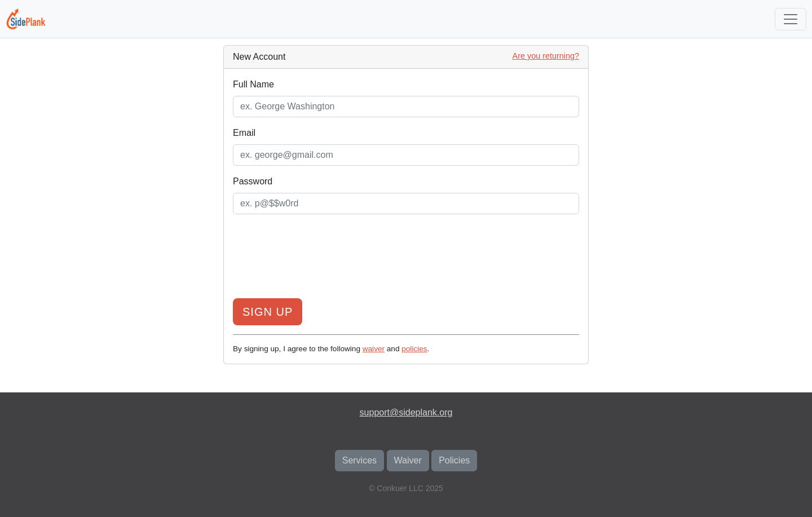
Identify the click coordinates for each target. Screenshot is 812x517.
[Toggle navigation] (791, 19)
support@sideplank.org (406, 412)
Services (359, 460)
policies (414, 349)
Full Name (253, 84)
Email (244, 133)
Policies (454, 460)
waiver (374, 349)
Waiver (408, 460)
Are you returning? (546, 56)
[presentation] (406, 259)
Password (253, 181)
